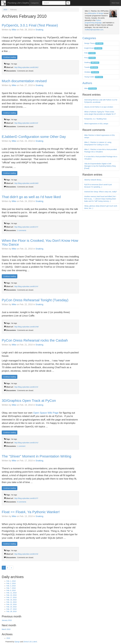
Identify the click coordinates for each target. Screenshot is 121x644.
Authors (87, 83)
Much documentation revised (24, 81)
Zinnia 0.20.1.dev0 (30, 642)
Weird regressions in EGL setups (96, 124)
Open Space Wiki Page (46, 413)
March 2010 (6, 629)
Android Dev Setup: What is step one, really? (101, 192)
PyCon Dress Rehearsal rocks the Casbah (35, 340)
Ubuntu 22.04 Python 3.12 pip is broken (99, 107)
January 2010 (7, 620)
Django (17, 642)
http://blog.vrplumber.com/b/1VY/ (26, 227)
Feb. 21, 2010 (11, 602)
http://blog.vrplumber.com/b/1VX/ (26, 387)
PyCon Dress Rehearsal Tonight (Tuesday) (35, 300)
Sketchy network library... (93, 180)
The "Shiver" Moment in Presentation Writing (36, 456)
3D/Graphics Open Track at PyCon (29, 401)
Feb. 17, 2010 (11, 597)
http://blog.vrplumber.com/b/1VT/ (26, 498)
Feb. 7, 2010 (11, 588)
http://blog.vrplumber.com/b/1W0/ (26, 183)
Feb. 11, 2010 (11, 593)
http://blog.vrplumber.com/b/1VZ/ (26, 123)
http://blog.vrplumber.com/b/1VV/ (26, 286)
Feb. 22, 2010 (11, 604)
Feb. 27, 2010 (11, 609)
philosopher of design (96, 13)
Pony (90, 58)
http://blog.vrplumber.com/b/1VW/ (27, 327)
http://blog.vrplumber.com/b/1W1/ (26, 67)
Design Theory (94, 43)
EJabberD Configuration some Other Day (34, 137)
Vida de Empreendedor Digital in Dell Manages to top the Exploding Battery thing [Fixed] (100, 166)
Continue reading (10, 57)
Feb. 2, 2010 (11, 583)
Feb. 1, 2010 (11, 581)
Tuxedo (91, 67)
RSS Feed (115, 3)
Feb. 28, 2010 (11, 611)
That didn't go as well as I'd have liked (31, 197)
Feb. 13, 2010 (11, 595)
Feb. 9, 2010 (11, 590)
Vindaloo (92, 72)
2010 (5, 10)
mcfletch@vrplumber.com (94, 30)
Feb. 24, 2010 (11, 607)
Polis (90, 53)
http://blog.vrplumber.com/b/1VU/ (26, 443)
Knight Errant (93, 48)
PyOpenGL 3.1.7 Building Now (95, 119)
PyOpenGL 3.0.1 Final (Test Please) (30, 25)
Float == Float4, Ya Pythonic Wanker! (31, 512)
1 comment (21, 446)
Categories (35, 3)
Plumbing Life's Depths (18, 3)
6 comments (22, 502)
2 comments (22, 230)
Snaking (39, 30)
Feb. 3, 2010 (11, 586)
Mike (14, 30)
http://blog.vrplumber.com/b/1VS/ (26, 554)
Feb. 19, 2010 (11, 600)
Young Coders (94, 77)
